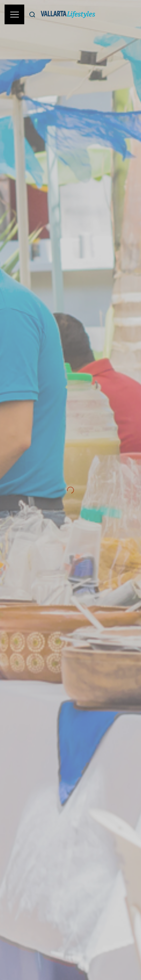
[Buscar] (32, 14)
